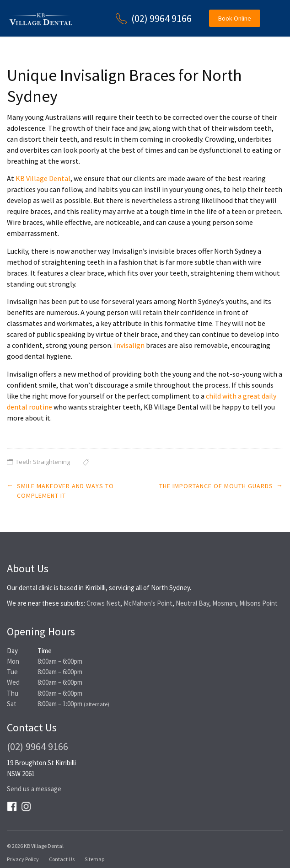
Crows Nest (103, 603)
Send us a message (34, 789)
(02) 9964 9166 (161, 18)
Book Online (235, 18)
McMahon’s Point (148, 603)
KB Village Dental (43, 178)
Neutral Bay (192, 603)
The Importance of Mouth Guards (216, 486)
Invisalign (129, 345)
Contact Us (62, 859)
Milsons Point (258, 603)
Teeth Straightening (43, 462)
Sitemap (94, 859)
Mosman (224, 603)
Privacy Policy (23, 859)
